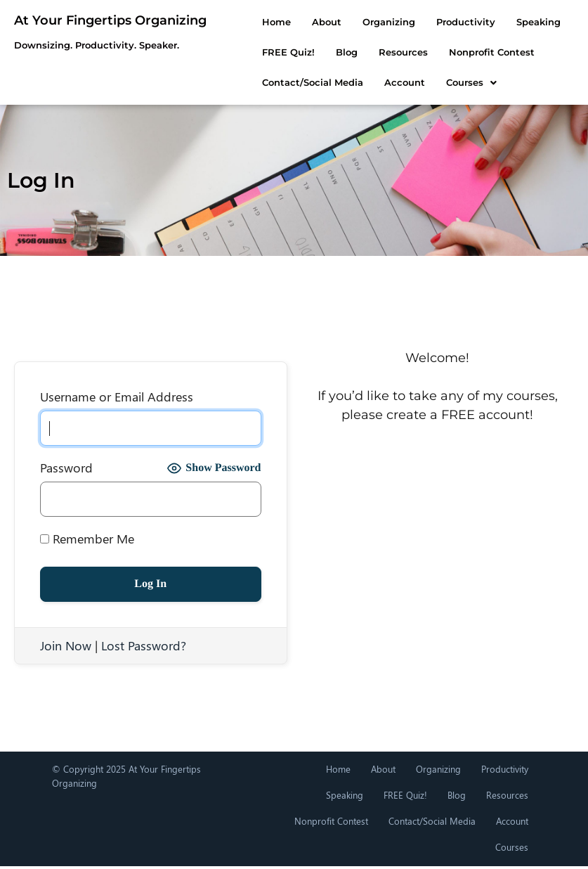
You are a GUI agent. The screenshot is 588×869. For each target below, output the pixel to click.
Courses (263, 82)
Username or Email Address (117, 397)
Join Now (66, 645)
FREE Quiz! (405, 795)
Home (252, 22)
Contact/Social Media (508, 52)
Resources (305, 52)
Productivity (441, 22)
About (302, 22)
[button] (263, 83)
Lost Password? (144, 645)
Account (512, 821)
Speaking (514, 22)
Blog (248, 52)
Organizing (364, 22)
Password (66, 468)
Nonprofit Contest (393, 52)
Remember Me (87, 539)
